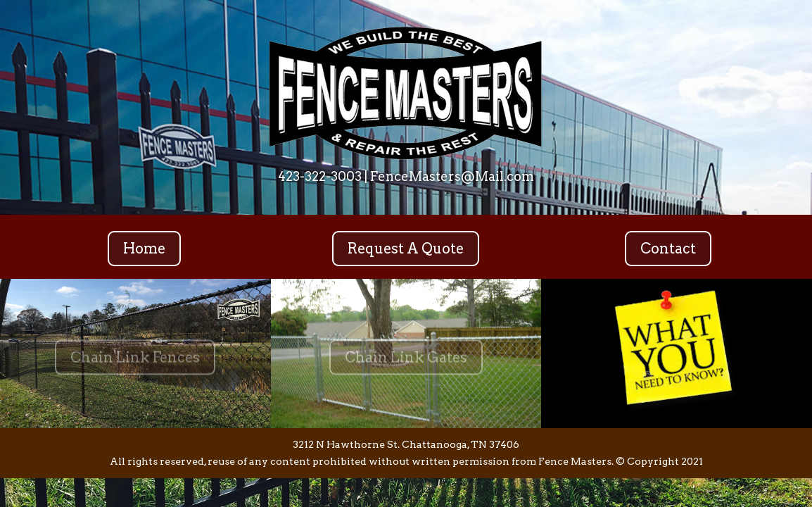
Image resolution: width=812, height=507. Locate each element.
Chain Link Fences (135, 361)
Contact (668, 249)
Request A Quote (406, 249)
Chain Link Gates (406, 361)
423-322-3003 (320, 176)
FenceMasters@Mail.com (452, 176)
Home (144, 249)
